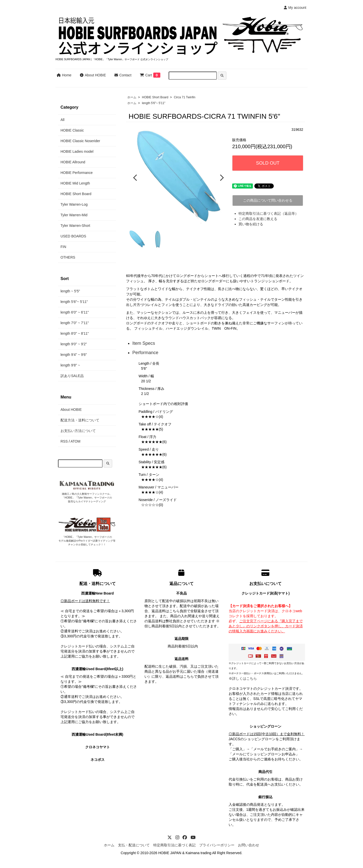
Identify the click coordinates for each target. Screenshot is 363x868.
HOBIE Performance (77, 173)
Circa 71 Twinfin (185, 97)
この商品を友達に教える (258, 219)
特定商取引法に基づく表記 (174, 845)
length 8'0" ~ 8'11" (75, 333)
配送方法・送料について (80, 420)
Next (221, 177)
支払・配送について (134, 845)
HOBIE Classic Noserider (80, 141)
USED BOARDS (73, 236)
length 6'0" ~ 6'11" (75, 312)
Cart (146, 75)
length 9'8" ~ (70, 365)
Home (64, 75)
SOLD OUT (268, 163)
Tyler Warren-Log (74, 204)
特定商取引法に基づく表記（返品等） (268, 213)
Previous (135, 177)
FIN (63, 247)
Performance (145, 352)
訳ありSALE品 (72, 376)
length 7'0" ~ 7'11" (75, 323)
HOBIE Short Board (155, 97)
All (63, 120)
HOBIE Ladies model (77, 151)
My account (295, 8)
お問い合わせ (249, 845)
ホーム (132, 97)
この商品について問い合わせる (268, 200)
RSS (64, 441)
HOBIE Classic (72, 130)
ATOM (75, 441)
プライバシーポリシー (217, 845)
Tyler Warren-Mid (74, 215)
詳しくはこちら (245, 678)
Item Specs (144, 343)
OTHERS (68, 257)
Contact (123, 75)
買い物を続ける (251, 224)
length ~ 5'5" (70, 291)
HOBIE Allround (73, 162)
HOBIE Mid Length (75, 183)
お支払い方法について (78, 431)
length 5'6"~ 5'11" (154, 103)
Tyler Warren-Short (75, 226)
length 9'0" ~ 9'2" (74, 344)
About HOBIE (93, 75)
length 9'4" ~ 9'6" (74, 355)
